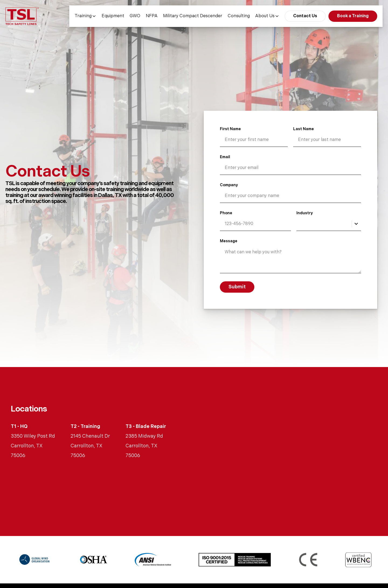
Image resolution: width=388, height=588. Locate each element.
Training (85, 16)
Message (229, 241)
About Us (267, 16)
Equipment (113, 16)
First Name (230, 129)
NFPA (152, 16)
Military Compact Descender (193, 16)
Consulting (239, 16)
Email (225, 157)
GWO (135, 16)
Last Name (304, 129)
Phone (226, 213)
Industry (305, 213)
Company (229, 185)
